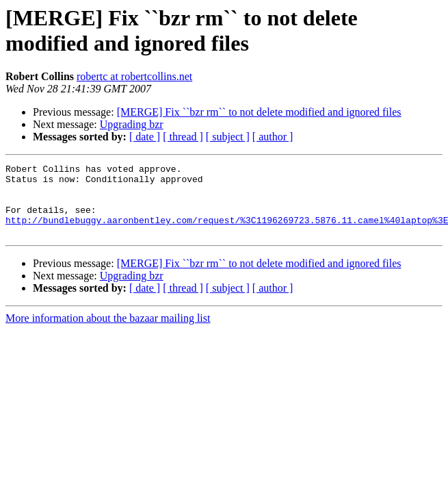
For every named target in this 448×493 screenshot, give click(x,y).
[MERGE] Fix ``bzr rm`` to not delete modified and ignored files (259, 112)
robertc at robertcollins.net (134, 76)
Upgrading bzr (132, 124)
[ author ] (273, 137)
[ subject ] (228, 137)
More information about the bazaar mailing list (108, 332)
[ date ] (145, 137)
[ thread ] (183, 137)
